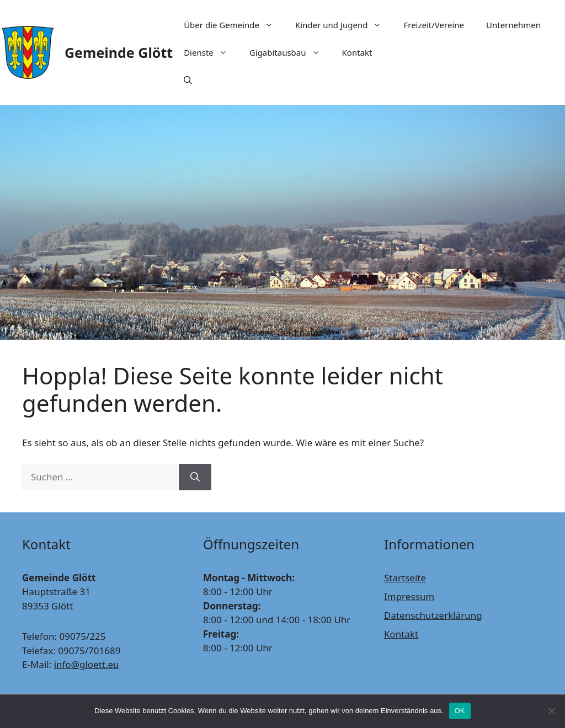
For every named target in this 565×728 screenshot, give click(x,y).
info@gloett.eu (87, 664)
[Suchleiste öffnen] (188, 80)
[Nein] (551, 711)
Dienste (211, 52)
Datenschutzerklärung (433, 615)
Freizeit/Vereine (434, 25)
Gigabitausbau (290, 52)
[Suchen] (195, 477)
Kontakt (357, 52)
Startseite (405, 578)
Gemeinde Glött (119, 52)
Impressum (409, 596)
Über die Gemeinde (234, 25)
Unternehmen (513, 25)
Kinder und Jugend (344, 25)
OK (460, 711)
